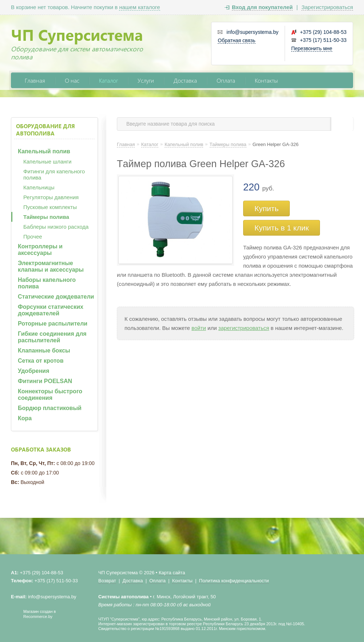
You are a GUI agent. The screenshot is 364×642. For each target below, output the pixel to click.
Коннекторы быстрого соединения (50, 395)
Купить (266, 208)
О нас (72, 80)
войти (199, 328)
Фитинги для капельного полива (54, 174)
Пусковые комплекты (50, 207)
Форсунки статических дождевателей (51, 310)
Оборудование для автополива (45, 130)
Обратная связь (236, 40)
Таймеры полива (46, 217)
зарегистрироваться (244, 328)
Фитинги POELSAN (45, 381)
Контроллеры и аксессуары (40, 250)
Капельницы (39, 187)
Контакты (266, 80)
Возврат (107, 581)
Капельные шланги (47, 162)
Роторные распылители (53, 324)
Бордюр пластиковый (50, 408)
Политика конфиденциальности (234, 581)
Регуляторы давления (51, 197)
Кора (25, 418)
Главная (35, 80)
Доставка (185, 80)
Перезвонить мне (312, 48)
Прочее (33, 237)
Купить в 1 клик (282, 228)
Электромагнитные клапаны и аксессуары (51, 266)
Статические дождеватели (56, 297)
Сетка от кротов (41, 361)
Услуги (146, 80)
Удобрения (33, 371)
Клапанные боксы (44, 350)
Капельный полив (44, 151)
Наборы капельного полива (47, 283)
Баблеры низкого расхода (56, 227)
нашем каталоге (139, 7)
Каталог (108, 80)
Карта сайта (172, 573)
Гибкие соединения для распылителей (52, 337)
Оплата (226, 80)
